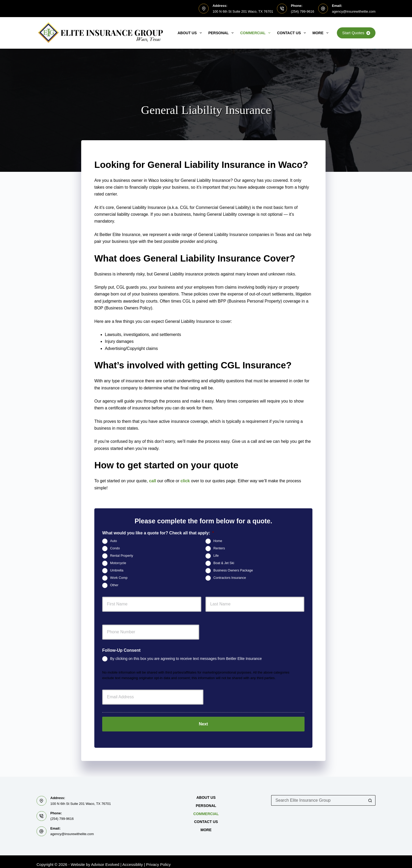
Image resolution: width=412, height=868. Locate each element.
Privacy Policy (158, 859)
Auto (114, 541)
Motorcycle (118, 563)
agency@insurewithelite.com (354, 11)
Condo (115, 548)
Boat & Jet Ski (224, 563)
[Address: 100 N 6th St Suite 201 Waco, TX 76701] (204, 9)
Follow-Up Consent (121, 650)
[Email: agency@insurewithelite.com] (323, 9)
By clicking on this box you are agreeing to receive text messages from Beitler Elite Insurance (186, 658)
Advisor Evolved (105, 859)
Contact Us (292, 33)
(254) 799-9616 (303, 11)
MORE (321, 33)
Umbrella (117, 570)
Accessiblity (133, 859)
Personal (222, 33)
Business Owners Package (233, 570)
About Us (191, 33)
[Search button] (370, 795)
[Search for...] (318, 795)
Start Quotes (356, 33)
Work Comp (119, 578)
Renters (219, 548)
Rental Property (122, 556)
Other (114, 585)
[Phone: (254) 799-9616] (282, 9)
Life (216, 556)
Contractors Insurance (230, 578)
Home (218, 541)
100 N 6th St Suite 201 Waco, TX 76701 (243, 11)
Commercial (256, 33)
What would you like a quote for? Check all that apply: (158, 533)
